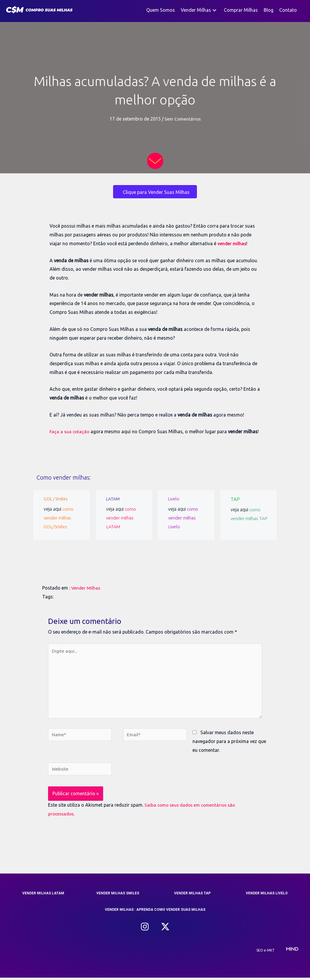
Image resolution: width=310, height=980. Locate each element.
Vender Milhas (86, 588)
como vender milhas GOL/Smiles (59, 517)
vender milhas (232, 243)
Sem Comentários (182, 119)
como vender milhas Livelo (183, 517)
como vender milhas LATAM (121, 517)
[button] (214, 10)
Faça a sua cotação (70, 431)
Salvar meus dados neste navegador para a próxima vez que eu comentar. (229, 743)
